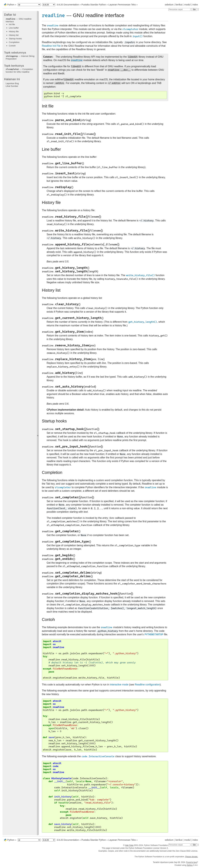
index (195, 5)
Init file (12, 24)
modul (187, 5)
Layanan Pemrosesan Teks (122, 5)
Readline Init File (51, 46)
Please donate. (192, 857)
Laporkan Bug (12, 83)
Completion (14, 42)
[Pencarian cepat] (179, 9)
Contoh (12, 46)
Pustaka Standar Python (94, 5)
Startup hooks (15, 39)
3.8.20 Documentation (68, 5)
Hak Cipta (129, 845)
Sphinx (190, 865)
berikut (179, 5)
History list (14, 35)
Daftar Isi (10, 15)
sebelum (169, 5)
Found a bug (192, 862)
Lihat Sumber (12, 86)
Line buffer (14, 28)
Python (11, 5)
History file (14, 31)
